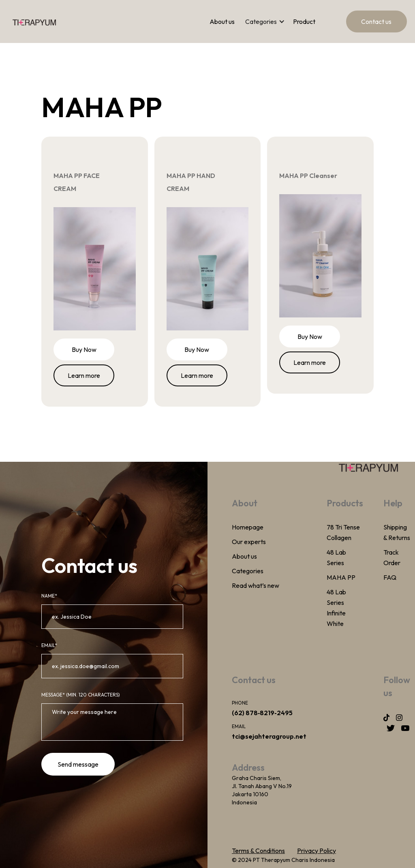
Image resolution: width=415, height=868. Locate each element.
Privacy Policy (317, 851)
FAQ (390, 577)
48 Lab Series (336, 557)
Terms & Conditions (258, 851)
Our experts (249, 542)
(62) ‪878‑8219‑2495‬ (262, 713)
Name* (49, 596)
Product (304, 21)
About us (222, 21)
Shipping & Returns (397, 532)
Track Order (392, 557)
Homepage (248, 527)
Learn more (84, 375)
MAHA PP (341, 577)
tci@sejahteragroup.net (269, 736)
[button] (269, 21)
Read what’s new (256, 585)
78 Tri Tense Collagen (343, 532)
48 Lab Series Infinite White (336, 608)
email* (49, 645)
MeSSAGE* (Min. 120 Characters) (81, 695)
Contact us (376, 21)
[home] (34, 21)
